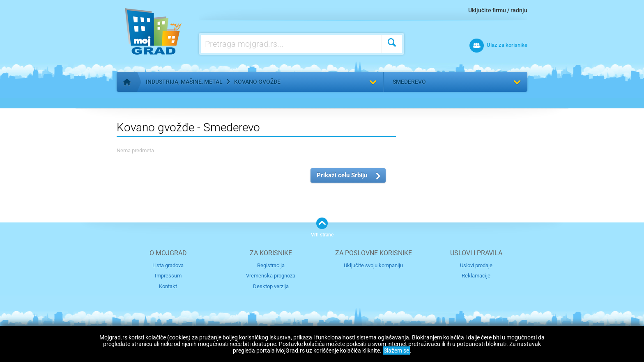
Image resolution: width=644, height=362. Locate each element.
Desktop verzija (271, 286)
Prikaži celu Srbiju (342, 175)
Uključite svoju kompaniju (373, 265)
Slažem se (396, 351)
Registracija (271, 265)
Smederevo (409, 82)
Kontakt (168, 286)
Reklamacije (476, 276)
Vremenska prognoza (271, 276)
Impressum (168, 276)
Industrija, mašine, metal (184, 82)
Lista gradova (168, 265)
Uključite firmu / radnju (498, 10)
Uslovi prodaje (476, 265)
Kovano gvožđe (257, 82)
